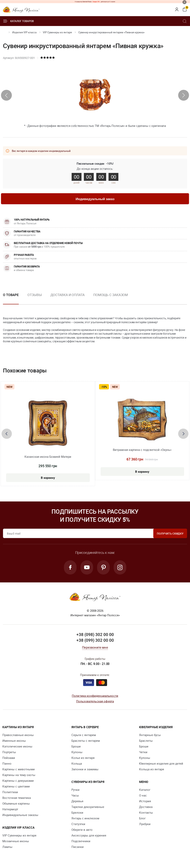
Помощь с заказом (111, 295)
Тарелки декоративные (88, 807)
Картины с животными (19, 769)
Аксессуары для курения (89, 835)
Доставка (146, 807)
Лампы (7, 847)
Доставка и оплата (68, 295)
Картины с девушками (18, 781)
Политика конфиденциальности (95, 696)
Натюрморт (10, 809)
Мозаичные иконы (16, 841)
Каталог (145, 790)
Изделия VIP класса (24, 32)
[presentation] (6, 95)
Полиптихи (10, 792)
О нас (143, 795)
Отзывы (35, 295)
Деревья (77, 801)
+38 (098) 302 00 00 (95, 634)
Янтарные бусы (150, 735)
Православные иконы (18, 735)
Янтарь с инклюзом (85, 818)
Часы (75, 795)
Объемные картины (16, 803)
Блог (142, 818)
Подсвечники (81, 841)
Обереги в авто (82, 830)
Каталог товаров (18, 21)
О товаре (11, 295)
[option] (35, 298)
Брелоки (77, 812)
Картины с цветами (16, 786)
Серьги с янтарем (84, 735)
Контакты (146, 812)
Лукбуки (145, 824)
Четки (143, 752)
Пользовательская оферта (95, 701)
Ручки (75, 790)
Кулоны (77, 752)
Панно (7, 763)
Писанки (78, 847)
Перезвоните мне (95, 647)
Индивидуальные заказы (20, 815)
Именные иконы (14, 741)
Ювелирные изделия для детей (161, 763)
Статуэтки (78, 824)
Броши (76, 746)
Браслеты (146, 741)
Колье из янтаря (83, 758)
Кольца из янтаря (152, 769)
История (145, 801)
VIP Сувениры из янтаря (57, 32)
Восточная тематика (17, 798)
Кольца (77, 763)
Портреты (9, 752)
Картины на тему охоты (19, 775)
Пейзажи (9, 758)
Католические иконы (17, 746)
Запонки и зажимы (85, 769)
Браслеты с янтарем (86, 741)
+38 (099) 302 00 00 (95, 640)
